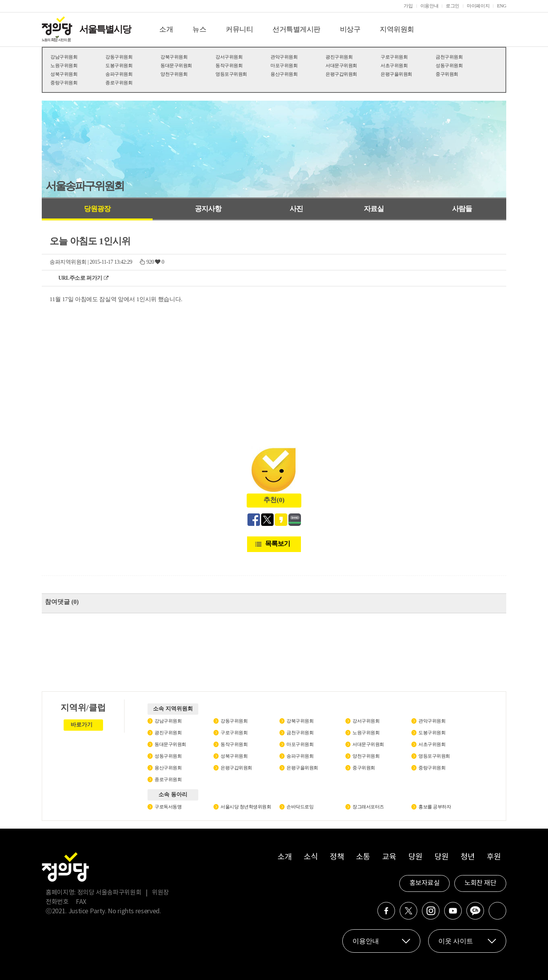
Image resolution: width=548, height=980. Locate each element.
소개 (166, 29)
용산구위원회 (284, 74)
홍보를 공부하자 (435, 807)
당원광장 (97, 209)
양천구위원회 (174, 74)
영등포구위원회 (231, 74)
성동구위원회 (449, 66)
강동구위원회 (119, 57)
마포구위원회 (284, 66)
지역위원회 (397, 29)
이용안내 (430, 6)
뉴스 (199, 29)
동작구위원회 (229, 66)
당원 (415, 857)
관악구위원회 (284, 57)
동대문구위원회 (176, 66)
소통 (363, 857)
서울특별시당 (105, 29)
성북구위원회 (64, 74)
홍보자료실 (425, 883)
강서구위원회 (229, 57)
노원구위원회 (64, 66)
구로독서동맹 (168, 807)
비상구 (350, 29)
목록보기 (278, 544)
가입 (408, 6)
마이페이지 (478, 6)
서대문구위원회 (341, 66)
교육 (389, 857)
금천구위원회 (449, 57)
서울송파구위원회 (85, 186)
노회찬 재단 (480, 883)
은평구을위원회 (396, 74)
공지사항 (208, 209)
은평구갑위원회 (341, 74)
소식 (310, 857)
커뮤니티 (239, 29)
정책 (337, 857)
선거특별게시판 (296, 29)
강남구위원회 (64, 57)
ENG (502, 6)
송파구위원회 (119, 74)
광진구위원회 (339, 57)
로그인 (453, 6)
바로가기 (82, 725)
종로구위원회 (119, 83)
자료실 (374, 209)
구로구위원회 (394, 57)
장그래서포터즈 (368, 807)
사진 (296, 209)
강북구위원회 (174, 57)
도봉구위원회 (119, 66)
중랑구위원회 (64, 83)
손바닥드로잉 (300, 807)
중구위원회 (447, 74)
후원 (494, 857)
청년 (467, 857)
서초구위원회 (394, 66)
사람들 (462, 209)
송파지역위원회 (68, 262)
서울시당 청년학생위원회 (246, 807)
